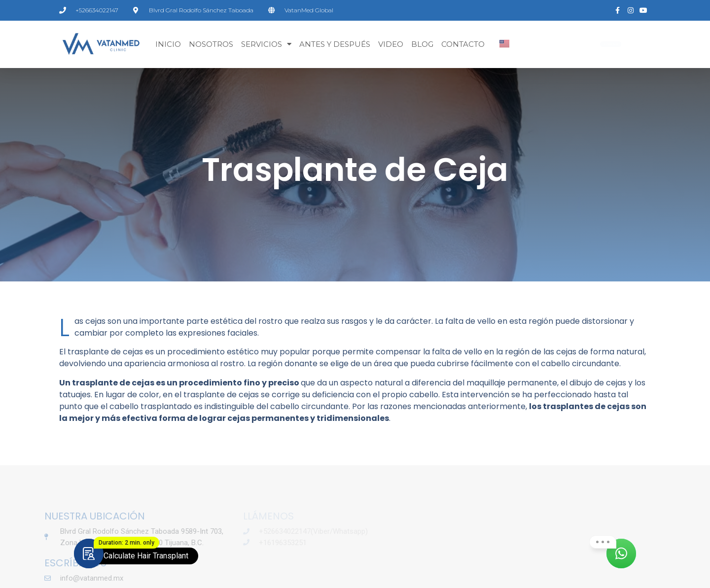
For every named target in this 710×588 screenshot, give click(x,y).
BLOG (422, 44)
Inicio (168, 44)
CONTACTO (463, 44)
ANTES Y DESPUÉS (335, 44)
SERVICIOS (266, 44)
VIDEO (391, 44)
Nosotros (211, 44)
